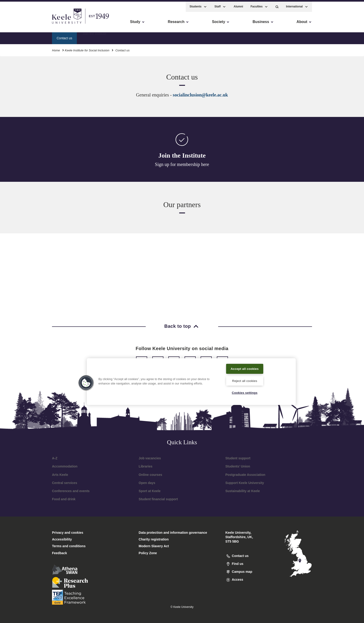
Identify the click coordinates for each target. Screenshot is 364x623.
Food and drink (64, 499)
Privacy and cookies (68, 533)
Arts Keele (60, 475)
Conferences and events (71, 491)
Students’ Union (238, 466)
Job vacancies (150, 458)
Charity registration (154, 539)
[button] (277, 5)
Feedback (60, 553)
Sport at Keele (149, 491)
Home (56, 48)
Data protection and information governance (173, 533)
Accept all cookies (245, 368)
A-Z (55, 458)
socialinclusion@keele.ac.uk (200, 95)
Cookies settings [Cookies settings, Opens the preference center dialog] (245, 392)
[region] (191, 381)
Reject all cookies (245, 380)
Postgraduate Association (245, 475)
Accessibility (17, 23)
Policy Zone (148, 553)
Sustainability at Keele (243, 491)
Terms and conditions (69, 546)
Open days (147, 483)
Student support (238, 458)
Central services (65, 483)
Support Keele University (245, 483)
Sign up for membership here (182, 164)
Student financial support (158, 499)
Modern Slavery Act (154, 546)
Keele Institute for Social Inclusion (87, 48)
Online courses (150, 475)
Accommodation (65, 466)
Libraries (145, 466)
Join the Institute (94, 36)
